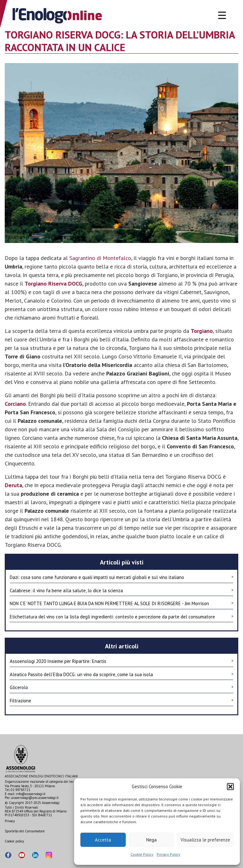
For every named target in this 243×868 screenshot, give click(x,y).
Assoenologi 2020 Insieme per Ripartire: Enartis (121, 661)
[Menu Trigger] (222, 15)
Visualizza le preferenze (205, 840)
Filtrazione (121, 700)
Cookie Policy (142, 854)
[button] (230, 787)
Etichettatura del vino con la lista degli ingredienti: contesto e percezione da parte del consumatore (121, 617)
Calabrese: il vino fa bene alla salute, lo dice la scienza (121, 590)
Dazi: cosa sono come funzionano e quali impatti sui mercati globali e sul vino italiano (121, 577)
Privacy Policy (168, 854)
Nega (151, 840)
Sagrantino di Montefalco (100, 258)
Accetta (103, 840)
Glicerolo (121, 687)
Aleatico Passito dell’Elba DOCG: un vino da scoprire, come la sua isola (121, 674)
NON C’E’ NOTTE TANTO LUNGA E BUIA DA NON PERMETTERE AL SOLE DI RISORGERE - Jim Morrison (121, 603)
